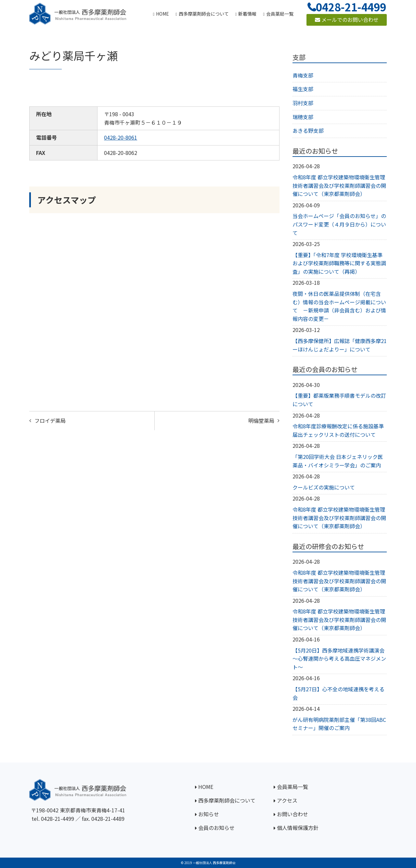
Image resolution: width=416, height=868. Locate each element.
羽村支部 (303, 103)
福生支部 (303, 89)
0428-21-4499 (58, 819)
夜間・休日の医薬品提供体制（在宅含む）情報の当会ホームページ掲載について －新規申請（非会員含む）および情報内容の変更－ (339, 306)
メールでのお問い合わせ (347, 20)
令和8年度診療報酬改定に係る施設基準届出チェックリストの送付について (338, 430)
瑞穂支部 (303, 117)
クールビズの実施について (324, 487)
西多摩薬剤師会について (227, 800)
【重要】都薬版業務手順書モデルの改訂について (339, 400)
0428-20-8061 (121, 137)
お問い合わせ (292, 814)
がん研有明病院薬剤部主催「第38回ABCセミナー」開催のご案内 (339, 724)
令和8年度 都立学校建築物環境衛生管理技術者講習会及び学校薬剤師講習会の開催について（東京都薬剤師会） (339, 185)
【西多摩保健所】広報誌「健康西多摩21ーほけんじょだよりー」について (340, 345)
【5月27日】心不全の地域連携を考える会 (338, 693)
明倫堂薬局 (261, 420)
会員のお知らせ (216, 828)
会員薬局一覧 (292, 787)
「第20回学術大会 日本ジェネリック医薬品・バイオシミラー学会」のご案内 (338, 461)
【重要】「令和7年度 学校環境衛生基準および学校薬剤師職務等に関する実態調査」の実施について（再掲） (339, 263)
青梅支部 (303, 75)
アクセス (287, 800)
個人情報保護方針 (298, 828)
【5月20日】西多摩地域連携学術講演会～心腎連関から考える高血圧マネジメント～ (339, 659)
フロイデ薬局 (50, 420)
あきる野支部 (308, 131)
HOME (206, 787)
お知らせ (209, 814)
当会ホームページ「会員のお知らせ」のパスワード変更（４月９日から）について (339, 224)
